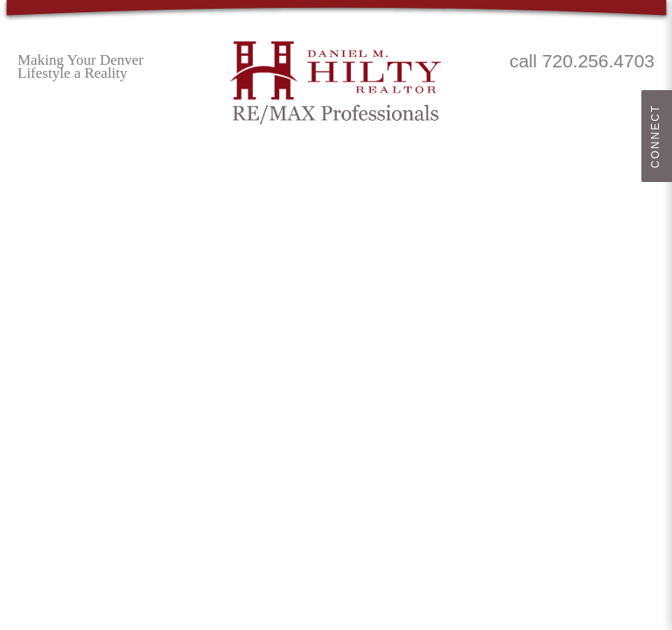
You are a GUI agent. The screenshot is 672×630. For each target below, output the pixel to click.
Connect (655, 136)
